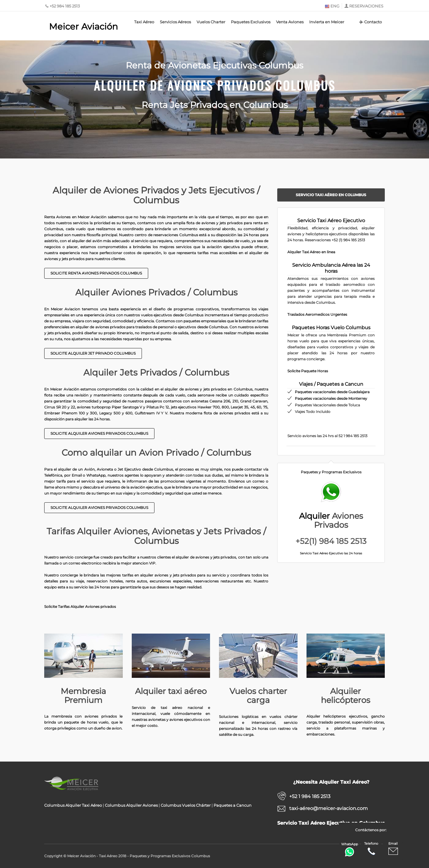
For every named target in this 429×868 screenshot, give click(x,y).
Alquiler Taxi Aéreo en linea (311, 252)
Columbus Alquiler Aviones (131, 805)
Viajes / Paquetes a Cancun (331, 384)
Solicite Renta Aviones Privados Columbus (96, 273)
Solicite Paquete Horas (308, 371)
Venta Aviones (290, 22)
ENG (332, 6)
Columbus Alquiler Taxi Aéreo (73, 805)
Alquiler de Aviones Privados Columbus (215, 85)
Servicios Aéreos (175, 22)
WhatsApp (350, 849)
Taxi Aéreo (144, 22)
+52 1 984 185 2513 (310, 796)
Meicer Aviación (83, 26)
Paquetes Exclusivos (251, 22)
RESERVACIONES (366, 6)
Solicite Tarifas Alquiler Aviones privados (80, 607)
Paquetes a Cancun (233, 805)
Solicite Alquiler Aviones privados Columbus (99, 433)
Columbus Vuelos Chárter (186, 805)
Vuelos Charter (211, 22)
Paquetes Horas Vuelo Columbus (331, 328)
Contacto (370, 22)
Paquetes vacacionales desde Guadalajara (332, 392)
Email (393, 849)
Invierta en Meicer (327, 22)
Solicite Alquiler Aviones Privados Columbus (99, 508)
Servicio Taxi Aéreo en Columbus (331, 195)
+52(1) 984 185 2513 (331, 541)
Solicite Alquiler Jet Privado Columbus (93, 353)
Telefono (371, 849)
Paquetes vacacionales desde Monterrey (331, 398)
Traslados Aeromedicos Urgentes (317, 314)
